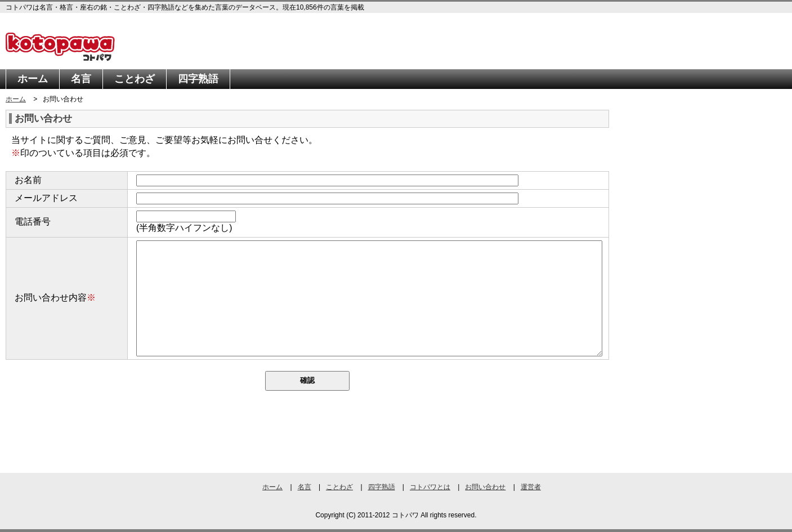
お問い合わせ (485, 487)
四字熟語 (198, 79)
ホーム (33, 79)
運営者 (531, 487)
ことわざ (135, 79)
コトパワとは (430, 487)
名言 (81, 79)
